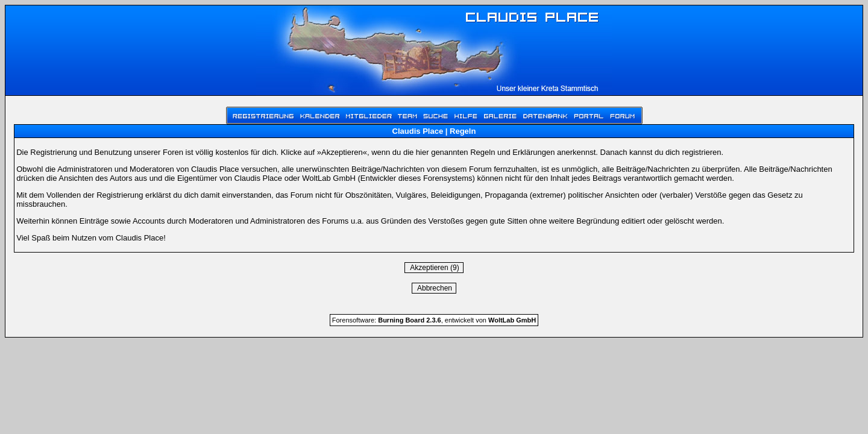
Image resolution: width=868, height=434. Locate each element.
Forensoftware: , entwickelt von (434, 320)
